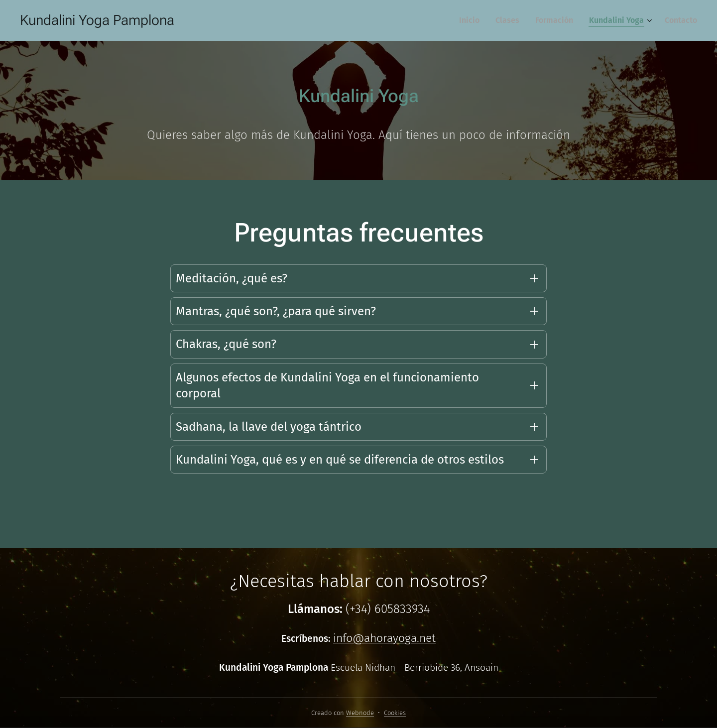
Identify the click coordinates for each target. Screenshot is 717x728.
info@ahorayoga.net (384, 638)
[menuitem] (472, 20)
